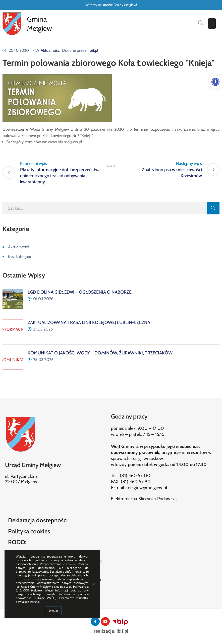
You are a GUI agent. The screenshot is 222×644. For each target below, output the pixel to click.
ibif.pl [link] (93, 50)
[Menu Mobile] (212, 24)
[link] (215, 82)
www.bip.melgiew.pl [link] (65, 142)
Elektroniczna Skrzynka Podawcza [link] (144, 499)
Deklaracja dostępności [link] (38, 520)
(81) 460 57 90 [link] (136, 482)
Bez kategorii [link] (20, 256)
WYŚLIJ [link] (53, 611)
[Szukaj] (105, 208)
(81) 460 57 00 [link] (135, 476)
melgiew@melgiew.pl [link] (147, 488)
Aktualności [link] (51, 50)
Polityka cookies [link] (29, 531)
